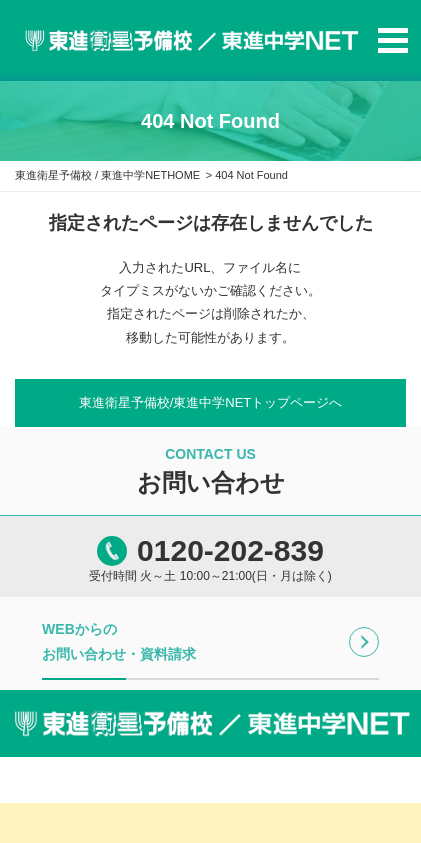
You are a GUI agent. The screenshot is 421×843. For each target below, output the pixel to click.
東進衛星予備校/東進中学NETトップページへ (211, 402)
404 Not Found (251, 175)
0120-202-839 (230, 551)
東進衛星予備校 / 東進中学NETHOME (107, 175)
